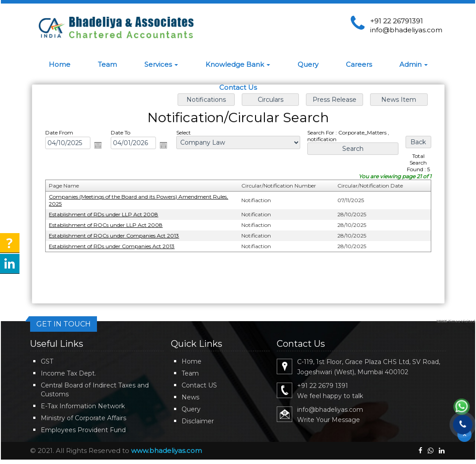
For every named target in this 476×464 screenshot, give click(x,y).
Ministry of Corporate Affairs (83, 418)
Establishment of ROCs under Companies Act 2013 (116, 235)
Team (107, 64)
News (190, 397)
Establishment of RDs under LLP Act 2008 (106, 214)
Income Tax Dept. (68, 373)
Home (60, 64)
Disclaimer (198, 421)
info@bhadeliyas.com (406, 30)
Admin (414, 64)
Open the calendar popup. (100, 146)
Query (308, 64)
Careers (359, 64)
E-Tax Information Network (83, 406)
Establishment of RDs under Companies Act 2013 (114, 246)
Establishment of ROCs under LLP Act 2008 (108, 224)
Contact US (199, 385)
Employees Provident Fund (83, 430)
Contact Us (238, 87)
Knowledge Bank (238, 64)
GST (47, 361)
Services (161, 64)
